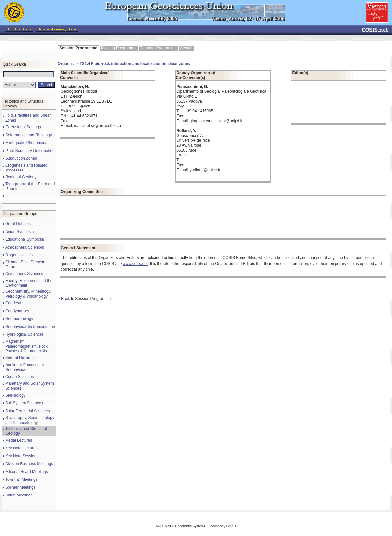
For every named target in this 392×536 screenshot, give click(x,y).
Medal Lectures (19, 440)
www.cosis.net (134, 264)
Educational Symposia (25, 239)
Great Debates (18, 224)
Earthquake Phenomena (26, 143)
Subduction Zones (21, 158)
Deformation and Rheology (29, 135)
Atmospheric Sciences (25, 247)
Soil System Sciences (24, 403)
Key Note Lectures (21, 448)
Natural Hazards (19, 358)
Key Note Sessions (22, 456)
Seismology (15, 395)
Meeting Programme (119, 48)
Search (186, 48)
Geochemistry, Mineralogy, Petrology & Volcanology (28, 294)
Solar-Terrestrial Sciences (28, 411)
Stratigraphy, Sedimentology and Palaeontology (30, 420)
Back (64, 299)
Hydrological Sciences (24, 334)
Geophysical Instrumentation (30, 327)
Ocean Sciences (19, 377)
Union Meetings (19, 495)
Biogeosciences (19, 255)
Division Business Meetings (29, 464)
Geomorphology (19, 319)
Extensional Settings (23, 127)
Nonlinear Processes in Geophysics (25, 367)
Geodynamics (17, 311)
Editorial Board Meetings (27, 472)
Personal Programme (158, 48)
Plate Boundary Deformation (30, 151)
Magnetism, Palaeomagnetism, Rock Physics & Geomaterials (26, 346)
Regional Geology (21, 177)
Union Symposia (19, 232)
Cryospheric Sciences (24, 274)
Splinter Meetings (20, 487)
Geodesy (13, 303)
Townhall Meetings (21, 479)
